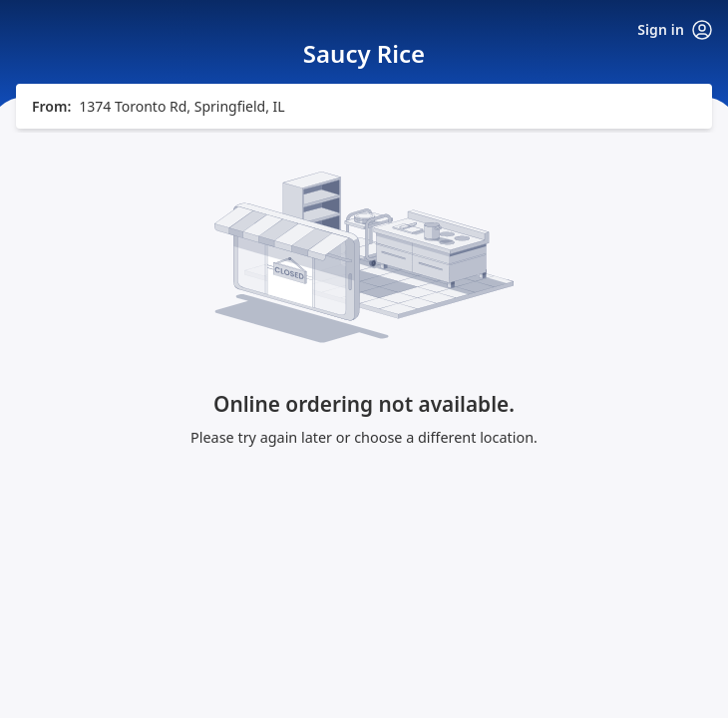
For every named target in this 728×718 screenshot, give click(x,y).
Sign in (675, 30)
